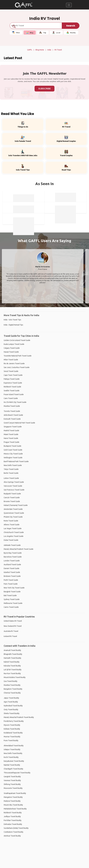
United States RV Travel (13, 621)
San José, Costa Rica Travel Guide (17, 367)
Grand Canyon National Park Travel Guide (19, 423)
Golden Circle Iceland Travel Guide (17, 340)
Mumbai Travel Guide (12, 406)
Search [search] (71, 26)
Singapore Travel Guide (13, 427)
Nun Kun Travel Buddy (12, 673)
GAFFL (30, 50)
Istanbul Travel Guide (12, 572)
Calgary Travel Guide (12, 348)
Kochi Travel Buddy (11, 757)
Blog (30, 33)
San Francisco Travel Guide (14, 490)
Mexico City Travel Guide (13, 454)
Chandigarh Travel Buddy (13, 769)
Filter (16, 33)
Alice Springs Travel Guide (14, 482)
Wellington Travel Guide (13, 458)
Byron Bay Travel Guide (13, 553)
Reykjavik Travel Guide (12, 494)
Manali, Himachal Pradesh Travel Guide (19, 549)
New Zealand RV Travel (13, 626)
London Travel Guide (12, 561)
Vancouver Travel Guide (13, 486)
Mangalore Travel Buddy (13, 797)
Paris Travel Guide (11, 584)
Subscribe (44, 89)
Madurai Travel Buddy (12, 801)
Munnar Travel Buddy (12, 737)
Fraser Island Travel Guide (14, 394)
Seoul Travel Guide (11, 371)
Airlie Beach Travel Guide (13, 415)
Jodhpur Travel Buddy (12, 816)
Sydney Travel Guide (12, 599)
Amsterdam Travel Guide (13, 509)
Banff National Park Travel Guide (16, 461)
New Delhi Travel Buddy (13, 753)
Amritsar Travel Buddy (12, 836)
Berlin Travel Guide (11, 473)
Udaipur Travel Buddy (12, 749)
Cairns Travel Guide (11, 607)
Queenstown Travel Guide (14, 513)
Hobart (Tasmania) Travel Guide (16, 505)
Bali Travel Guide (10, 595)
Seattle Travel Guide (12, 391)
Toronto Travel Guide (12, 411)
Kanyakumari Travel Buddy (14, 761)
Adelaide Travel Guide (12, 545)
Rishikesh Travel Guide (12, 387)
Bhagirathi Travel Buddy (13, 654)
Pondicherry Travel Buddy (14, 721)
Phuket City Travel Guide (13, 517)
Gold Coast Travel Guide (13, 450)
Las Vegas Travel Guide (13, 528)
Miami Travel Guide (11, 434)
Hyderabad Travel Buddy (13, 706)
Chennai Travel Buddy (12, 693)
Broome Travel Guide (12, 501)
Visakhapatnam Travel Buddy (15, 793)
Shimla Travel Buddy (12, 713)
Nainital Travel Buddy (12, 765)
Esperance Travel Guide (13, 383)
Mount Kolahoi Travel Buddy (15, 677)
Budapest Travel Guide (12, 446)
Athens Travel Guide (12, 525)
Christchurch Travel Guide (14, 532)
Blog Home (40, 50)
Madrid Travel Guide (11, 431)
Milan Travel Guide (11, 360)
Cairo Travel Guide (11, 398)
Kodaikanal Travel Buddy (13, 733)
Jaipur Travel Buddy (11, 698)
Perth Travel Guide (11, 580)
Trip (43, 33)
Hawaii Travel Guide (11, 352)
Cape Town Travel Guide (13, 375)
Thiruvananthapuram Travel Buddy (17, 773)
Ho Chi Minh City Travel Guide (15, 402)
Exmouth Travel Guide (12, 419)
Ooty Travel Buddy (11, 710)
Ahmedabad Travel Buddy (14, 746)
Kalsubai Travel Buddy (12, 666)
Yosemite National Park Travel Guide (18, 356)
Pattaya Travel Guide (12, 379)
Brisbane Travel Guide (12, 576)
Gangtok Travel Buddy (12, 777)
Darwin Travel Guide (11, 568)
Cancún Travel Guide (12, 498)
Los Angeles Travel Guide (14, 536)
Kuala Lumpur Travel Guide (14, 344)
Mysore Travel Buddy (12, 725)
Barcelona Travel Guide (13, 557)
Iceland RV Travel (10, 636)
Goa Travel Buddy (11, 681)
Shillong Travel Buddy (12, 784)
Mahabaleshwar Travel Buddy (15, 809)
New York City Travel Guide (14, 588)
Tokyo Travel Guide (11, 469)
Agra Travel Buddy (11, 702)
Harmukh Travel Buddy (12, 658)
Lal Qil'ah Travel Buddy (13, 670)
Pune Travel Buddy (11, 740)
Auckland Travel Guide (12, 565)
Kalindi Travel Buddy (12, 662)
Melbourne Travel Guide (13, 603)
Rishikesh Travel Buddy (13, 813)
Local (56, 33)
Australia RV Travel (11, 631)
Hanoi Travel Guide (11, 438)
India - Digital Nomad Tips (13, 325)
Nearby (71, 33)
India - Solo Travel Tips (12, 320)
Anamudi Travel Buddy (12, 650)
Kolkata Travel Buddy (12, 729)
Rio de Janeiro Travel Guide (14, 363)
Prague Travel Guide (11, 442)
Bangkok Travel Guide (12, 592)
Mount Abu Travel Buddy (13, 805)
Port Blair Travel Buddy (13, 820)
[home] (24, 5)
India (49, 50)
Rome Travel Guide (11, 521)
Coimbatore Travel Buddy (13, 832)
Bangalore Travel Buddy (13, 689)
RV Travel (58, 50)
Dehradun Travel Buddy (13, 824)
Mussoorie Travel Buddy (13, 788)
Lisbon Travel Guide (11, 478)
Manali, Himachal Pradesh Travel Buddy (19, 717)
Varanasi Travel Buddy (12, 780)
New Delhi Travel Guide (13, 465)
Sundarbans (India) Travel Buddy (16, 828)
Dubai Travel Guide (11, 540)
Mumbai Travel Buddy (12, 685)
